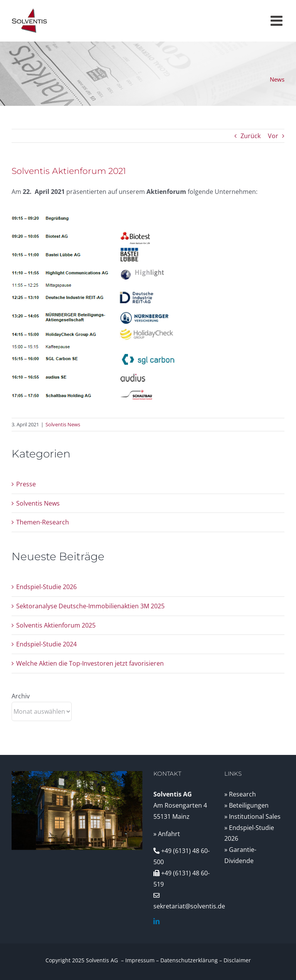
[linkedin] (156, 921)
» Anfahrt (167, 834)
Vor (273, 136)
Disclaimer (237, 960)
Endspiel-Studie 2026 (46, 587)
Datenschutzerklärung (189, 960)
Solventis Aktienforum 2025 (56, 625)
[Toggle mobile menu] (277, 21)
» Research (240, 794)
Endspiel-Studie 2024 (46, 644)
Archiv (21, 696)
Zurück (251, 136)
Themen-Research (43, 522)
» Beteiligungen (246, 805)
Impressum (140, 960)
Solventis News (63, 424)
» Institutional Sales (252, 816)
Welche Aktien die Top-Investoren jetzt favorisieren (90, 663)
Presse (26, 484)
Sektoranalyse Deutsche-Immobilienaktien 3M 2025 (90, 606)
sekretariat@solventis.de (189, 906)
